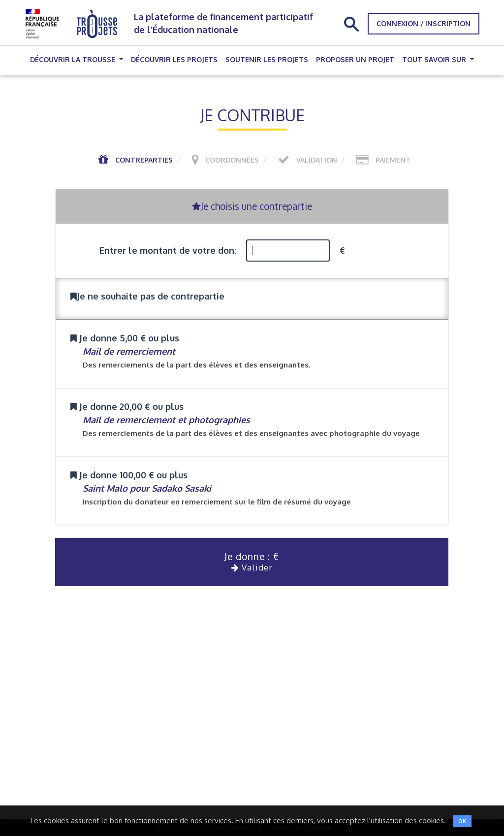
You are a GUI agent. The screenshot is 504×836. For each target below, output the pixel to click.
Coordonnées (232, 160)
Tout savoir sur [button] (435, 59)
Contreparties (144, 160)
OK (462, 821)
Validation (317, 160)
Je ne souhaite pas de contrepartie (147, 296)
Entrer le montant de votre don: (168, 250)
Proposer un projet (355, 59)
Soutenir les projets (267, 59)
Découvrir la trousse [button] (74, 59)
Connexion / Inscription (424, 23)
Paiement (393, 160)
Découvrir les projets (174, 59)
